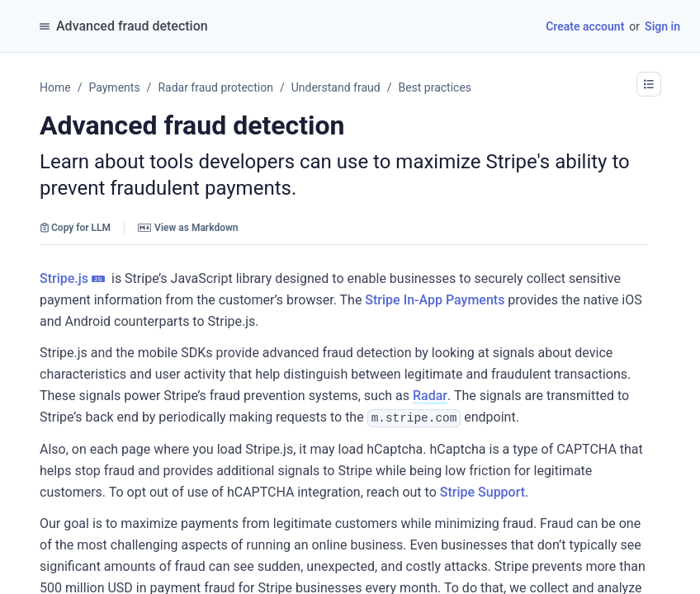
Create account (585, 26)
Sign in (662, 26)
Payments (114, 87)
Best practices (435, 87)
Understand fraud (336, 87)
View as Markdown (188, 228)
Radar (430, 396)
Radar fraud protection (215, 87)
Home (55, 87)
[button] (649, 84)
